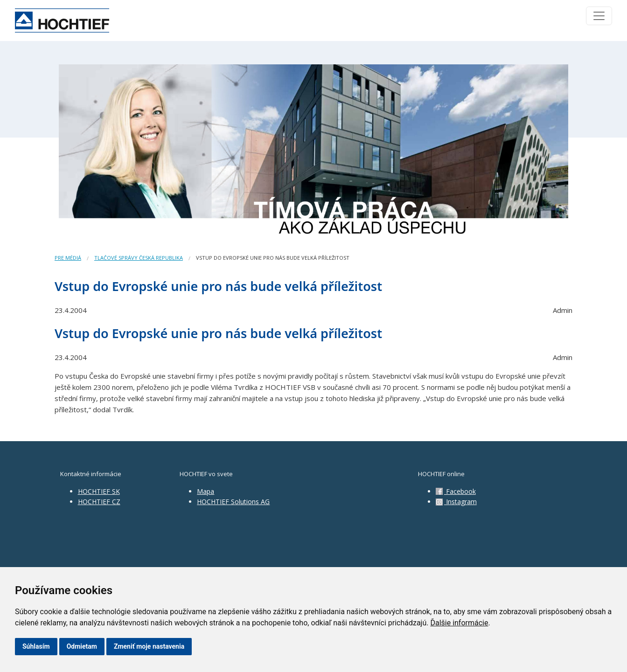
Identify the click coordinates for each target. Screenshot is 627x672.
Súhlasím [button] (36, 646)
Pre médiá (68, 258)
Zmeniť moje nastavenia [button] (149, 646)
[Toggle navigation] (599, 16)
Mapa (206, 491)
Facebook (456, 491)
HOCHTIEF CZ (99, 502)
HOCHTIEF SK (99, 491)
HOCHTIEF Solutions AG (233, 502)
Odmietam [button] (82, 646)
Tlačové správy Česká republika (139, 258)
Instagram (456, 502)
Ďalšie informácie (459, 623)
